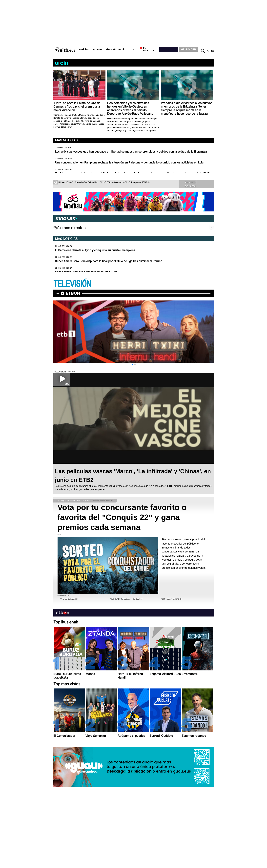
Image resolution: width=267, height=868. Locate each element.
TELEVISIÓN (72, 284)
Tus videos (188, 186)
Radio (122, 49)
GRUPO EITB (188, 49)
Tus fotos (188, 182)
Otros (131, 49)
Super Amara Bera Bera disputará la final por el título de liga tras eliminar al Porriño (109, 261)
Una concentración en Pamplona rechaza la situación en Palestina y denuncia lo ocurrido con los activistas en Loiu (129, 162)
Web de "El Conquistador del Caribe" (126, 599)
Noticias (84, 49)
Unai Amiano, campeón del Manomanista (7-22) (86, 272)
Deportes (96, 49)
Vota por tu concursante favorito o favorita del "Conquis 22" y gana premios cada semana (122, 517)
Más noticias (66, 140)
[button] (132, 365)
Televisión (110, 49)
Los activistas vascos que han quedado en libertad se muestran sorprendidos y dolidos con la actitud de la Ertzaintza (131, 152)
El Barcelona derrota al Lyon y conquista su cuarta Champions (95, 250)
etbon (73, 293)
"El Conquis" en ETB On (172, 599)
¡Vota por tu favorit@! (69, 599)
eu (208, 51)
